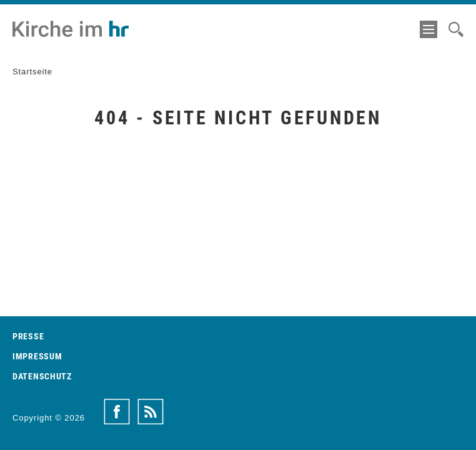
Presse (28, 336)
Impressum (37, 356)
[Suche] (456, 29)
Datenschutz (42, 376)
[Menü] (429, 29)
